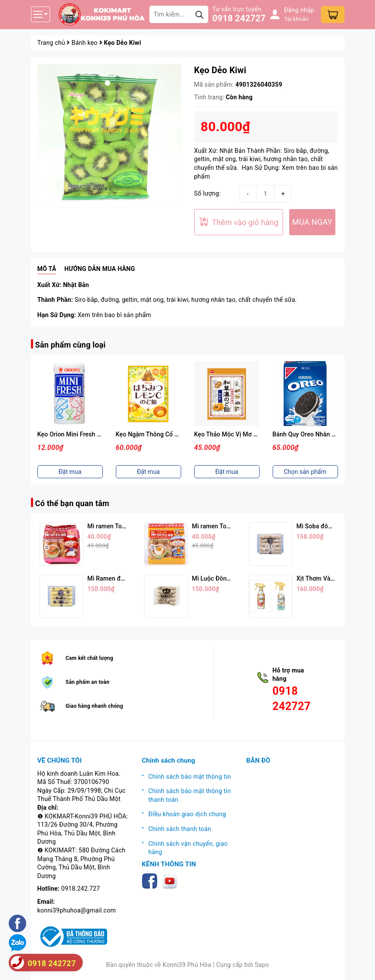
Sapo (262, 965)
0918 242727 (239, 18)
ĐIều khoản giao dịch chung (187, 814)
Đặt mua (70, 472)
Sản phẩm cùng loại (71, 345)
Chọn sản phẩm (305, 472)
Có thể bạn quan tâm (72, 503)
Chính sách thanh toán (180, 829)
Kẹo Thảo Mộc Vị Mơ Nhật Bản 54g (243, 434)
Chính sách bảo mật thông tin (190, 777)
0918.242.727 (81, 889)
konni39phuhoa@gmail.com (77, 910)
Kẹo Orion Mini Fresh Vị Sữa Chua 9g (89, 434)
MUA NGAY (312, 222)
